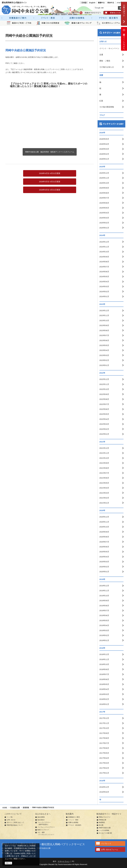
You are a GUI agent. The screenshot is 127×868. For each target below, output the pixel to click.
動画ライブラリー (43, 830)
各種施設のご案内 (74, 817)
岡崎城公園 (103, 820)
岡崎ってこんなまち (124, 39)
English (92, 3)
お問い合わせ (11, 820)
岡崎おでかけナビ (105, 817)
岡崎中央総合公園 (105, 828)
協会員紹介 (41, 820)
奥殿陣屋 (102, 822)
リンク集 (10, 817)
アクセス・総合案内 (75, 825)
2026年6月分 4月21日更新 (50, 190)
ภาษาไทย (120, 3)
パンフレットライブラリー (46, 827)
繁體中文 (101, 3)
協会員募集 (41, 817)
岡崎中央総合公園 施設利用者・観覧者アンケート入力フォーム (50, 152)
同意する (8, 863)
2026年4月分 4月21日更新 (50, 173)
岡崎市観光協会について (15, 825)
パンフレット (106, 843)
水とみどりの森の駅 (105, 833)
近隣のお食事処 (73, 822)
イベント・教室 (73, 820)
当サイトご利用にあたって (15, 822)
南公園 (101, 825)
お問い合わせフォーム (110, 849)
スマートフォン (64, 861)
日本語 (84, 3)
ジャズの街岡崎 (104, 830)
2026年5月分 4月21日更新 (50, 182)
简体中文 (111, 3)
